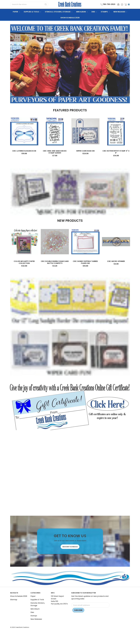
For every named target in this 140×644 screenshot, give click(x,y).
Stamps (105, 12)
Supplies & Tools (32, 12)
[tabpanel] (24, 145)
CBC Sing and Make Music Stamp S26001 (55, 160)
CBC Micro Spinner (116, 269)
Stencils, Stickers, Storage (59, 12)
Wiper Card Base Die (85, 159)
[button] (70, 407)
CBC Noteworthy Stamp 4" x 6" (116, 160)
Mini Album (82, 12)
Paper (16, 12)
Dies (94, 12)
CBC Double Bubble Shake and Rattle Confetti (55, 270)
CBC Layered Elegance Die (24, 159)
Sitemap (14, 608)
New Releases (120, 12)
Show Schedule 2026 (70, 18)
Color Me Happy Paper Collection (24, 270)
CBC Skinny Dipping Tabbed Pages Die (85, 270)
